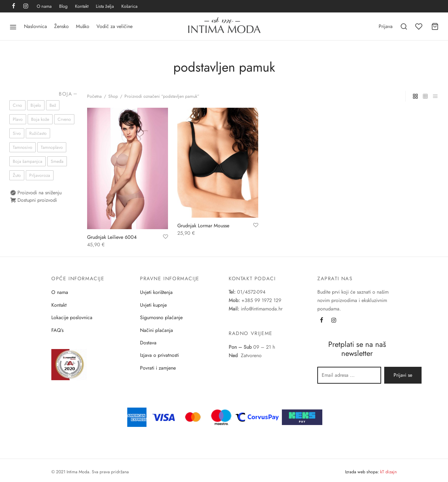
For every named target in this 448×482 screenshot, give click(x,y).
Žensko (61, 26)
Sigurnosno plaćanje (161, 317)
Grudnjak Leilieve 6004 (112, 237)
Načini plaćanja (156, 330)
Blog (63, 6)
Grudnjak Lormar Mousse (203, 226)
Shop (113, 96)
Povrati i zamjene (158, 368)
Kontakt (82, 6)
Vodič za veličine (114, 26)
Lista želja (105, 6)
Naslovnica (35, 26)
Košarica (129, 6)
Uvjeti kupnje (153, 305)
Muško (83, 26)
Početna (94, 96)
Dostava (148, 343)
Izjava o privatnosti (159, 355)
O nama (44, 6)
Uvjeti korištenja (156, 292)
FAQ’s (57, 330)
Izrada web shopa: (362, 472)
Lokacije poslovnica (72, 317)
